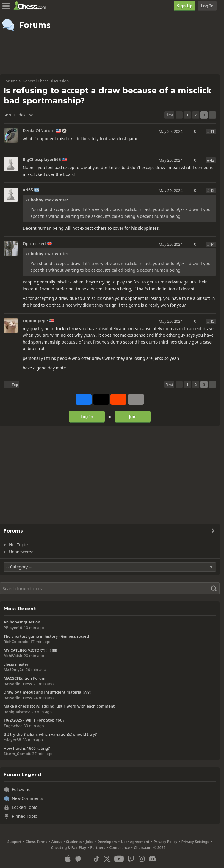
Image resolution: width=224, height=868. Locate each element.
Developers (107, 842)
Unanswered (21, 552)
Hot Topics (19, 545)
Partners (98, 848)
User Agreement (135, 842)
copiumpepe (35, 321)
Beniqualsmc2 (17, 712)
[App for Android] (78, 859)
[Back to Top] (11, 385)
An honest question (22, 622)
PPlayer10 (13, 628)
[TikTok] (96, 859)
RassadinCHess (18, 684)
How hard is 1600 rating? (27, 748)
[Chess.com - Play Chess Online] (31, 6)
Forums (10, 81)
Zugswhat (13, 726)
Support (14, 842)
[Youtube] (119, 859)
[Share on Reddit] (118, 399)
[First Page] (169, 115)
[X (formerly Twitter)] (107, 859)
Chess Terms (36, 842)
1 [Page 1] (188, 115)
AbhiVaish (13, 656)
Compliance (120, 848)
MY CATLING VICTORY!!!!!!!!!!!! (30, 650)
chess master (16, 664)
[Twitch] (131, 859)
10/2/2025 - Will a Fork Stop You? (34, 720)
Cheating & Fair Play (69, 848)
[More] (136, 399)
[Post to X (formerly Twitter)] (101, 399)
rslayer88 (12, 740)
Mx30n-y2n (14, 669)
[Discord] (152, 859)
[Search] (110, 588)
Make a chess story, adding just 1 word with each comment (59, 706)
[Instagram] (142, 859)
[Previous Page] (179, 115)
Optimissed (34, 244)
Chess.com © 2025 (150, 848)
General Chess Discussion (46, 81)
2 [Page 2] (196, 115)
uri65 (28, 190)
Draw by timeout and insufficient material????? (47, 692)
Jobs (89, 842)
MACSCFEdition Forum (24, 678)
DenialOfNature (39, 131)
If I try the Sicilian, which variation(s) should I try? (50, 734)
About (57, 842)
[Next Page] (212, 115)
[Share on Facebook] (84, 399)
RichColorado (16, 642)
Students (74, 842)
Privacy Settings (195, 842)
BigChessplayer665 (42, 160)
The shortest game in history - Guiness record (46, 636)
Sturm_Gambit (17, 754)
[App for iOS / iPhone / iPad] (68, 859)
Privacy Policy (165, 842)
